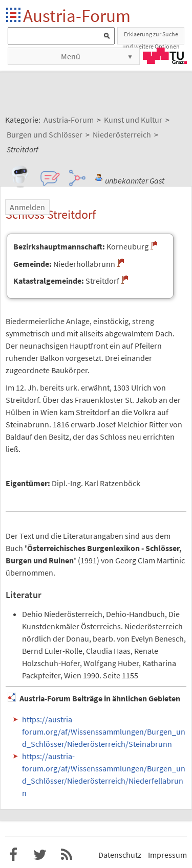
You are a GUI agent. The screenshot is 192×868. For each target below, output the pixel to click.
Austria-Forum (77, 16)
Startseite (14, 16)
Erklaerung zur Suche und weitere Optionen (151, 37)
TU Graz (165, 56)
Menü (71, 56)
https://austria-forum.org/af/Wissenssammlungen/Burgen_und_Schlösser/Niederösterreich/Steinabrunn (104, 732)
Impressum (167, 855)
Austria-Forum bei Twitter (40, 855)
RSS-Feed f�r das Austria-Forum (67, 855)
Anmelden (27, 207)
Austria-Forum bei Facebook (13, 855)
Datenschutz (120, 855)
